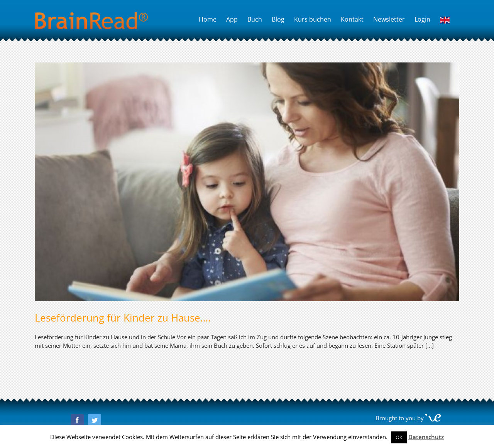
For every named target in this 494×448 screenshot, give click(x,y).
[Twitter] (95, 420)
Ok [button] (399, 437)
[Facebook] (77, 420)
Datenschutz (426, 437)
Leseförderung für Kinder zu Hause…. (123, 318)
